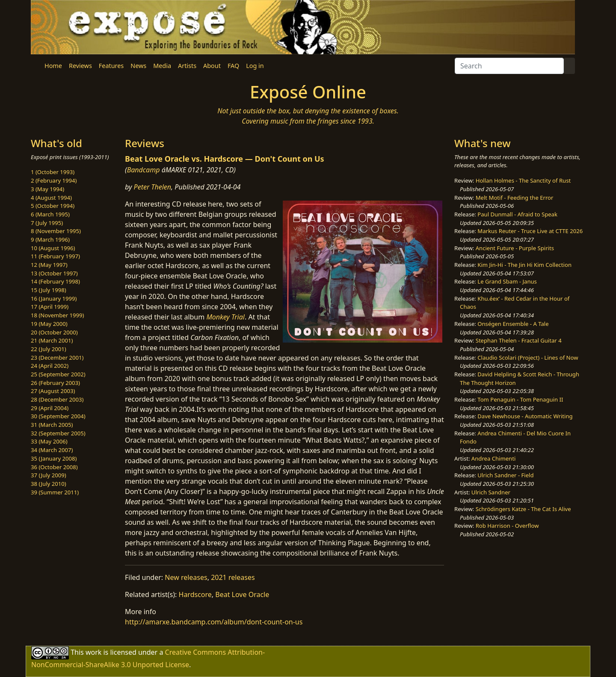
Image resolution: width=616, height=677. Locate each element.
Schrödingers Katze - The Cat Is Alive (523, 509)
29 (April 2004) (50, 408)
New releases (186, 577)
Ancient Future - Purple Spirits (515, 248)
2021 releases (233, 577)
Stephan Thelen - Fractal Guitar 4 (519, 340)
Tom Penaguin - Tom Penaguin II (520, 399)
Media (162, 66)
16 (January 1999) (54, 299)
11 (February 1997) (55, 256)
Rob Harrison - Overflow (507, 526)
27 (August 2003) (53, 391)
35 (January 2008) (54, 458)
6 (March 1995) (50, 214)
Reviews (80, 66)
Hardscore (195, 594)
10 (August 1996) (53, 248)
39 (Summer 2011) (55, 492)
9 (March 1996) (50, 239)
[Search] (509, 66)
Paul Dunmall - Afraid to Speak (517, 214)
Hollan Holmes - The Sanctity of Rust (523, 180)
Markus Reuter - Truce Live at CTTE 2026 (530, 231)
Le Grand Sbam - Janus (507, 281)
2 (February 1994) (54, 180)
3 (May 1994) (47, 189)
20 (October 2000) (54, 332)
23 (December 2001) (57, 358)
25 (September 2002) (58, 374)
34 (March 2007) (52, 450)
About (212, 66)
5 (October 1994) (53, 206)
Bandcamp (144, 170)
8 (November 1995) (56, 231)
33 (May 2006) (49, 441)
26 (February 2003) (55, 383)
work (93, 652)
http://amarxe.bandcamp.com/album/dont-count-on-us (214, 622)
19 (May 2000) (49, 324)
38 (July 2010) (49, 484)
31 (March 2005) (52, 425)
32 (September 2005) (58, 433)
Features (111, 66)
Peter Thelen (153, 187)
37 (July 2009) (49, 475)
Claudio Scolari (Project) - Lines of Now (528, 358)
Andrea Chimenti (494, 458)
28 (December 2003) (57, 399)
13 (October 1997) (54, 273)
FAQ (233, 66)
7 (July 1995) (47, 223)
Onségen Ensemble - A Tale (513, 324)
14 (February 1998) (55, 281)
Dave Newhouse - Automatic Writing (525, 416)
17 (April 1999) (50, 307)
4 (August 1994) (51, 198)
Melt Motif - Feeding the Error (515, 198)
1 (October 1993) (53, 172)
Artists (187, 66)
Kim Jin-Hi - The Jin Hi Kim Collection (524, 265)
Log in (255, 66)
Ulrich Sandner (491, 492)
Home (53, 66)
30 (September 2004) (58, 416)
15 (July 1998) (49, 290)
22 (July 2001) (49, 349)
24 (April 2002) (50, 366)
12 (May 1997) (49, 265)
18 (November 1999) (58, 315)
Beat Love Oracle (242, 594)
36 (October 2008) (54, 467)
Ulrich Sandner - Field (505, 475)
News (138, 66)
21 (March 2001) (52, 340)
